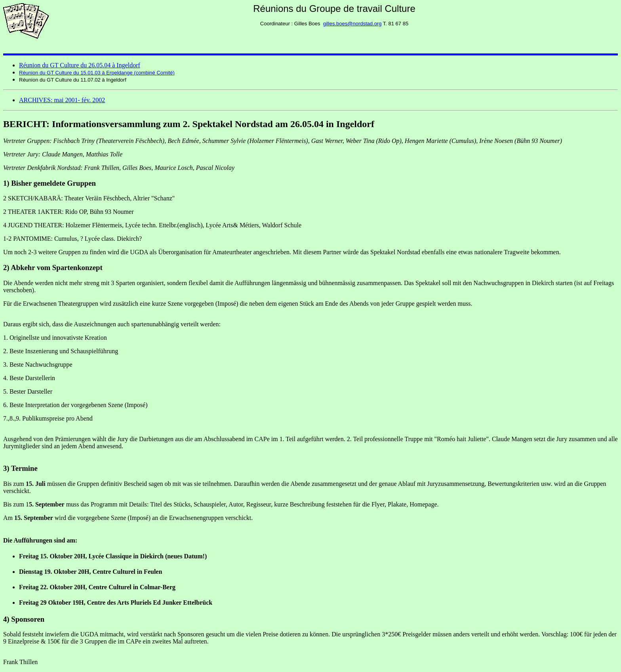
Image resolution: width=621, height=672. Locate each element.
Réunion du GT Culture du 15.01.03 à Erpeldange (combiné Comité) (97, 73)
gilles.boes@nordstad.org (352, 24)
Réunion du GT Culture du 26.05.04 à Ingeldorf (80, 65)
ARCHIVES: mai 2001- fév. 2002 (62, 100)
